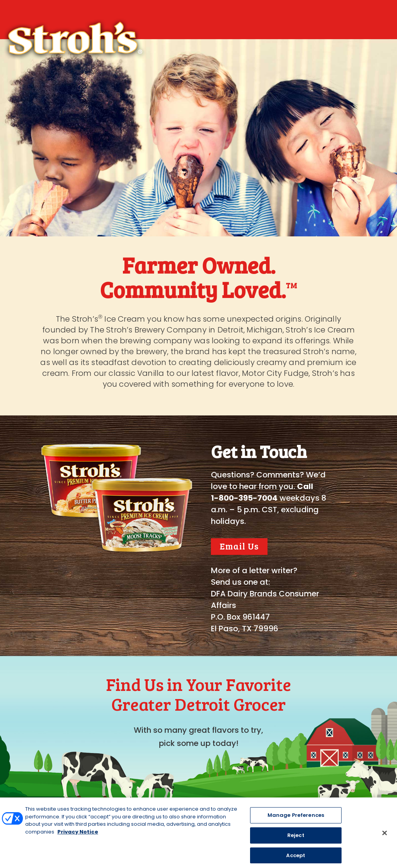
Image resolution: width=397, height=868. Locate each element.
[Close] (385, 839)
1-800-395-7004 (244, 498)
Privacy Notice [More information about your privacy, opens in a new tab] (78, 838)
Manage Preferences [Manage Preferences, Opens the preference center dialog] (296, 822)
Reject (296, 841)
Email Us (239, 546)
